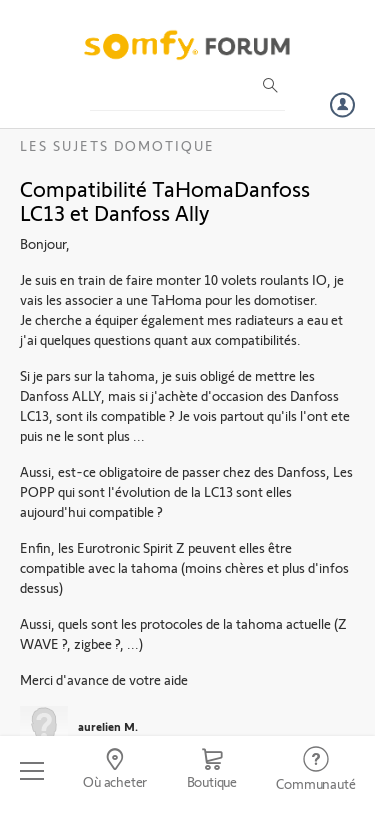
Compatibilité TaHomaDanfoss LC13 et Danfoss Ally (165, 200)
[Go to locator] (114, 771)
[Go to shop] (212, 771)
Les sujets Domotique (117, 145)
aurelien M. (108, 726)
